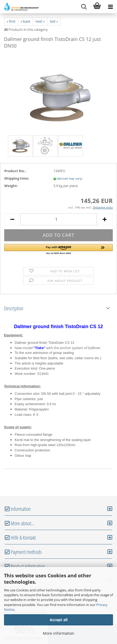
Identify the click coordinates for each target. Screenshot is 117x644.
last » (54, 21)
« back (25, 21)
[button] (59, 249)
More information (59, 633)
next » (40, 21)
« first (11, 21)
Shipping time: (17, 178)
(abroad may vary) (70, 178)
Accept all (59, 620)
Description (14, 308)
